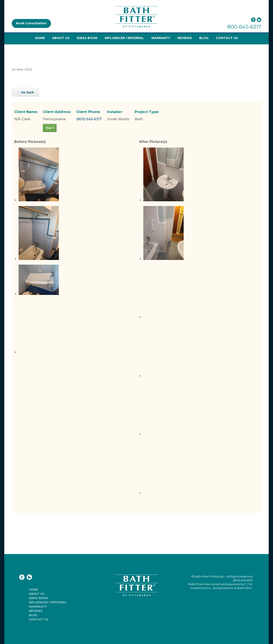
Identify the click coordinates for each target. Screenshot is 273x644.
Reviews (185, 38)
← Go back (25, 92)
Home (40, 38)
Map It (50, 128)
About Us (61, 38)
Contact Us (227, 38)
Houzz (259, 20)
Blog (204, 38)
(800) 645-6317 (89, 119)
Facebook (253, 20)
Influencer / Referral (124, 38)
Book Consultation (31, 23)
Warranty (161, 38)
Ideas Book (87, 38)
